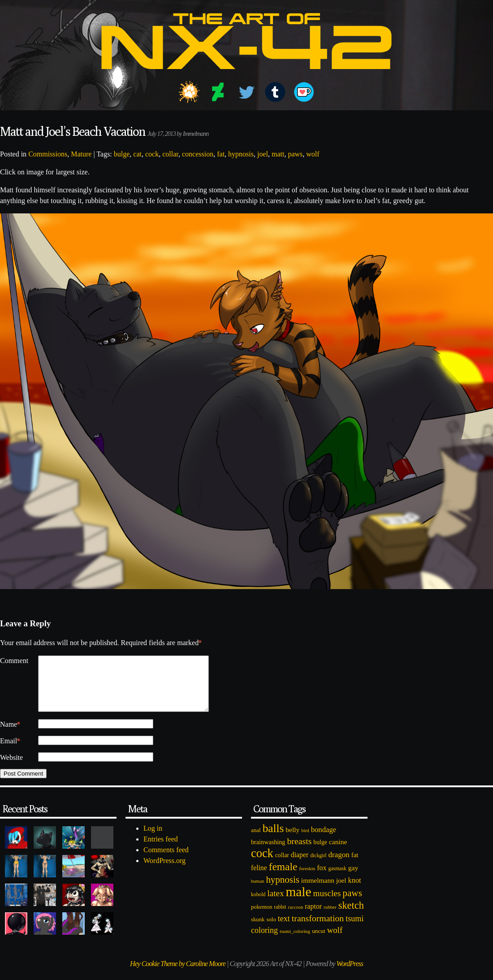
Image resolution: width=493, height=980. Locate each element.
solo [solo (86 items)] (271, 930)
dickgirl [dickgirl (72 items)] (318, 866)
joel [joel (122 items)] (341, 891)
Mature (81, 154)
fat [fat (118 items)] (355, 866)
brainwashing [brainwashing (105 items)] (268, 853)
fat (221, 154)
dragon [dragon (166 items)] (339, 865)
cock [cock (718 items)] (262, 864)
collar (170, 154)
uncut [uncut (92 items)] (319, 942)
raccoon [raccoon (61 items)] (296, 918)
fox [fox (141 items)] (322, 878)
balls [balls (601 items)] (273, 839)
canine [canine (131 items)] (338, 852)
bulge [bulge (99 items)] (320, 853)
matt (278, 154)
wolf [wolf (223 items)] (335, 941)
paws (295, 154)
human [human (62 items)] (257, 892)
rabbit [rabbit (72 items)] (280, 918)
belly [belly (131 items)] (292, 840)
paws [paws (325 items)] (352, 904)
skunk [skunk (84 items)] (258, 930)
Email (10, 752)
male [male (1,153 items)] (298, 902)
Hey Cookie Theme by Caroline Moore (178, 974)
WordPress (350, 974)
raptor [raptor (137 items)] (313, 917)
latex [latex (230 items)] (275, 904)
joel (263, 154)
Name (10, 735)
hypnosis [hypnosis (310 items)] (282, 890)
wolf (313, 154)
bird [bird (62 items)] (305, 841)
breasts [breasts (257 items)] (299, 852)
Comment (14, 661)
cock (152, 154)
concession (198, 154)
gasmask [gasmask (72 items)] (337, 879)
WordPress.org (164, 871)
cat (137, 154)
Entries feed (161, 850)
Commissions (48, 154)
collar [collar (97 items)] (282, 866)
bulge (122, 154)
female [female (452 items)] (283, 877)
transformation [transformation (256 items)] (318, 929)
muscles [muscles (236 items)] (327, 904)
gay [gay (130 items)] (353, 878)
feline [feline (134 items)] (259, 878)
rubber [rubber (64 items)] (330, 918)
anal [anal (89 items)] (256, 841)
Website (11, 768)
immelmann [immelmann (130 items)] (318, 891)
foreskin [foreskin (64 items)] (307, 879)
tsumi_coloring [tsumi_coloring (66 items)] (295, 942)
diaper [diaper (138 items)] (300, 865)
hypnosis (241, 154)
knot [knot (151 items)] (355, 891)
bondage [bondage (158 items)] (324, 840)
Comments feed (166, 861)
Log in (153, 839)
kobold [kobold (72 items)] (258, 905)
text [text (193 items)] (284, 929)
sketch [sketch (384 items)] (351, 916)
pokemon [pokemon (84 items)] (262, 918)
